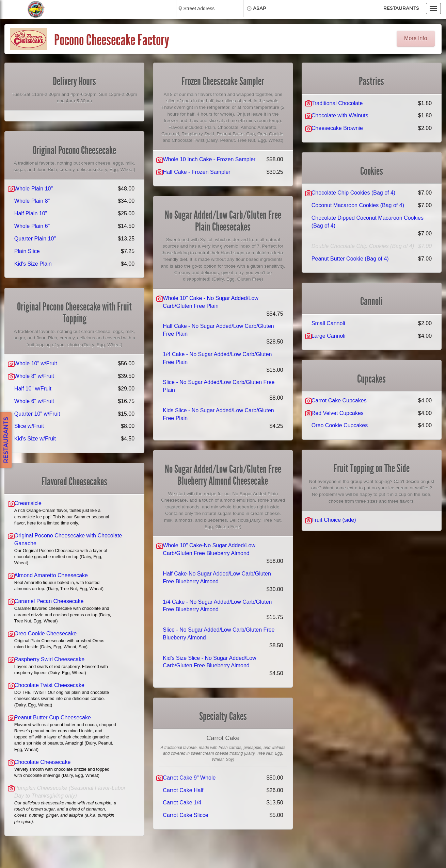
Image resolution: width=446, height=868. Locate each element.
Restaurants (401, 8)
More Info (416, 38)
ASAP (260, 8)
